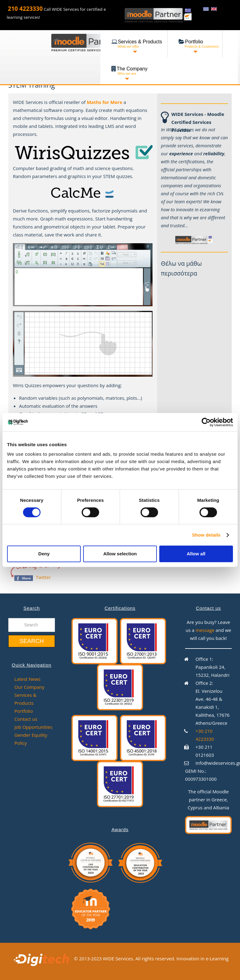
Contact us (26, 719)
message (205, 630)
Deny (44, 554)
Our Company (29, 687)
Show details (206, 535)
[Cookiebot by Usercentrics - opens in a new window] (206, 422)
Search (31, 641)
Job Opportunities (33, 727)
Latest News (27, 679)
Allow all (196, 554)
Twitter (43, 577)
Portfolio (24, 711)
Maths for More (105, 102)
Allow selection (120, 554)
